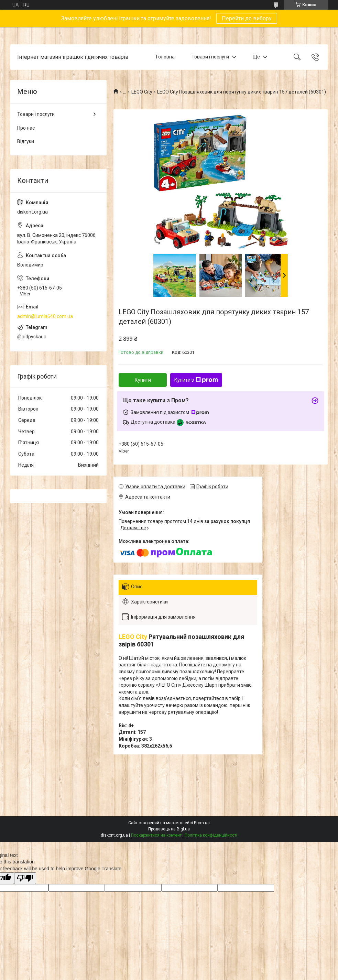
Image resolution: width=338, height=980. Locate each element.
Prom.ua (202, 823)
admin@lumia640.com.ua (45, 316)
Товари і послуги (210, 57)
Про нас (26, 128)
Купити (143, 380)
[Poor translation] (25, 878)
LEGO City (142, 92)
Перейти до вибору (247, 18)
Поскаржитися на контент (156, 835)
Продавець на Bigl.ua (169, 829)
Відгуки (26, 141)
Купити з (196, 380)
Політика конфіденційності (211, 835)
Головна (165, 57)
